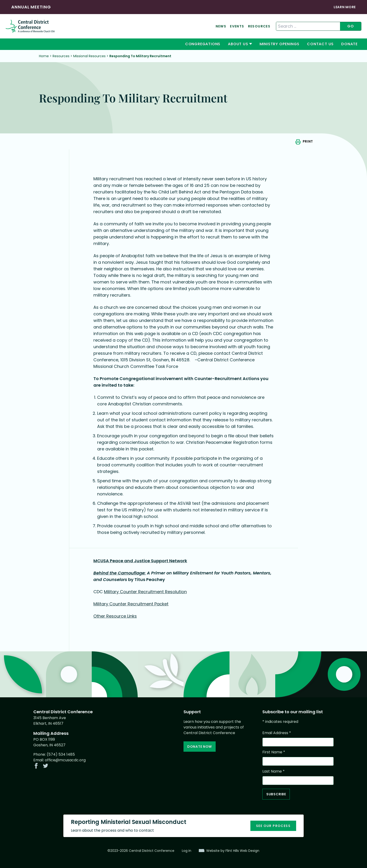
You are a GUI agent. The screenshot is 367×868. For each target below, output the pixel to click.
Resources (259, 26)
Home (44, 56)
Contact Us (320, 44)
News (221, 26)
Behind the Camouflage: (120, 573)
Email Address (277, 733)
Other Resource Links (115, 616)
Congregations (203, 44)
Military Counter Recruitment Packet (131, 604)
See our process (273, 826)
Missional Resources (89, 56)
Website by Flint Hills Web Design (233, 851)
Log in (187, 851)
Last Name (273, 771)
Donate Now (200, 747)
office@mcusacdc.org (65, 760)
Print (308, 141)
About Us (238, 44)
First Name (274, 752)
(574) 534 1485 (61, 754)
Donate (349, 44)
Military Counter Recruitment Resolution (145, 592)
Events (237, 26)
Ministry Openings (280, 44)
